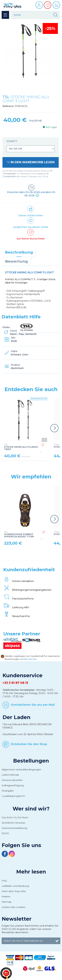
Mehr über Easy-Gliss (14, 891)
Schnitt (12, 141)
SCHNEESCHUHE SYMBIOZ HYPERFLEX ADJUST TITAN (19, 534)
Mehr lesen (31, 872)
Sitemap (7, 902)
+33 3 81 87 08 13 (15, 683)
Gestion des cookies (13, 907)
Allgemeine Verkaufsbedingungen (21, 769)
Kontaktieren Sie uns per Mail (33, 705)
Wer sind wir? (31, 809)
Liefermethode (10, 775)
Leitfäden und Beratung (15, 886)
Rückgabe (8, 791)
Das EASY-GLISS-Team (15, 817)
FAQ (4, 881)
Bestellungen (31, 761)
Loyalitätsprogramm (13, 796)
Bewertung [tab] (16, 261)
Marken (6, 896)
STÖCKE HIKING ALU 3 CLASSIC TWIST (21, 447)
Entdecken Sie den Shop (29, 744)
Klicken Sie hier (29, 659)
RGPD (5, 833)
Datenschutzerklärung (14, 828)
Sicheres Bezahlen (12, 780)
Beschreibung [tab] (19, 252)
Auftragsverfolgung (13, 785)
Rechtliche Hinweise (13, 823)
